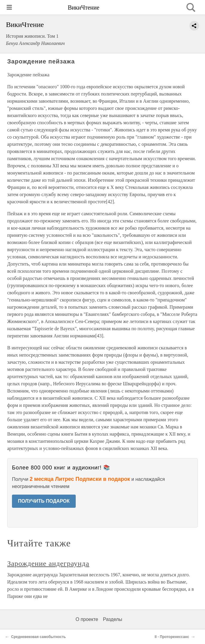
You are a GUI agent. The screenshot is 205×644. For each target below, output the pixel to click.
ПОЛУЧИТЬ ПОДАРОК (44, 501)
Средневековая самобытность (38, 637)
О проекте (87, 619)
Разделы (113, 619)
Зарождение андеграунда (48, 563)
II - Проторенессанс (172, 637)
